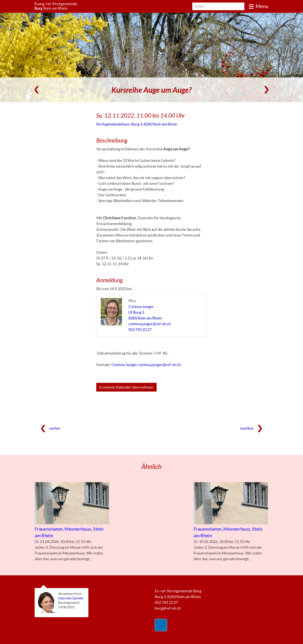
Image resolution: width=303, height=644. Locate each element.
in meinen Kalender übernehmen (126, 387)
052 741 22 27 (140, 329)
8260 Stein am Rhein (145, 318)
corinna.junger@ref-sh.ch (150, 324)
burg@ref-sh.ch (168, 608)
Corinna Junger (141, 306)
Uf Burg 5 (136, 312)
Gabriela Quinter (71, 598)
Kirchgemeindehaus (137, 124)
